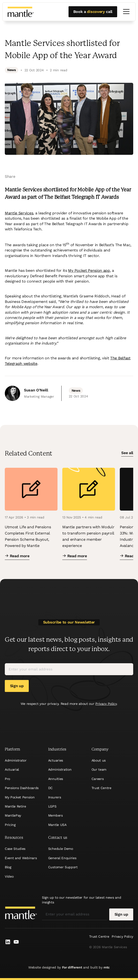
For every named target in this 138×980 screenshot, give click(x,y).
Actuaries (56, 760)
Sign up (17, 686)
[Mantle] (21, 12)
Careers (98, 779)
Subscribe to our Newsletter (69, 622)
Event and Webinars (21, 858)
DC (50, 788)
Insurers (55, 797)
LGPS (52, 806)
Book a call (93, 12)
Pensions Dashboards (22, 788)
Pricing (10, 825)
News (11, 70)
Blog (8, 867)
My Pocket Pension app (89, 270)
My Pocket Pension (20, 797)
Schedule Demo (61, 849)
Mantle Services (19, 213)
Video (9, 876)
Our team (99, 769)
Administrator (16, 760)
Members (55, 815)
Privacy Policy (106, 704)
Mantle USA (57, 825)
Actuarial (12, 769)
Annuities (56, 779)
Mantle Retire (15, 806)
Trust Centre (101, 788)
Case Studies (15, 849)
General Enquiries (62, 858)
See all (127, 453)
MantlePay (13, 815)
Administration (60, 769)
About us (99, 760)
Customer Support (63, 867)
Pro (7, 779)
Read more (17, 556)
